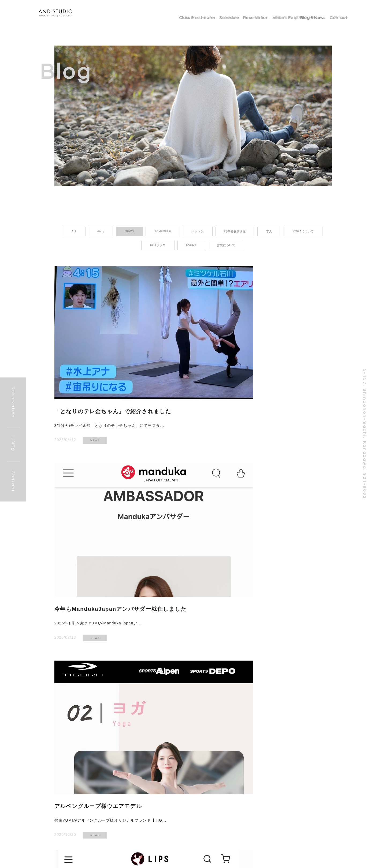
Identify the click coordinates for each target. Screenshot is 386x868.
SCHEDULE (216, 667)
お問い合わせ (130, 860)
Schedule (199, 13)
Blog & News (307, 13)
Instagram (104, 860)
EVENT (285, 525)
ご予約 (153, 860)
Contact (339, 13)
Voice (260, 13)
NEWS (95, 383)
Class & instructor (162, 13)
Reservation (232, 13)
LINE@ (83, 860)
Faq (280, 13)
